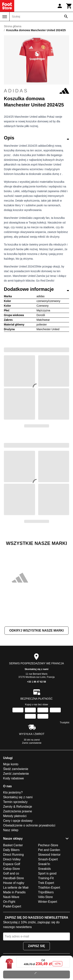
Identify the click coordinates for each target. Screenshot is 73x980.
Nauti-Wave (11, 897)
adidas (36, 91)
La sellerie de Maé (16, 888)
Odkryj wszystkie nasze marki (36, 630)
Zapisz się (36, 946)
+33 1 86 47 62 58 (36, 682)
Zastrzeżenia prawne (18, 811)
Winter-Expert (48, 902)
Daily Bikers (11, 850)
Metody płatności (15, 816)
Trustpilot (65, 723)
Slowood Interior (49, 855)
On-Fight (9, 902)
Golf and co (11, 873)
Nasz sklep (11, 830)
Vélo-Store (46, 897)
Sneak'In (44, 864)
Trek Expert (46, 883)
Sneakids (45, 869)
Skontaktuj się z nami (36, 669)
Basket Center (13, 845)
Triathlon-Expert (49, 888)
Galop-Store (11, 869)
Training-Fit (46, 878)
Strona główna (13, 26)
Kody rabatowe (14, 778)
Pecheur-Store (48, 845)
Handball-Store (14, 878)
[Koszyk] (69, 6)
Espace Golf (12, 864)
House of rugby (14, 883)
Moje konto (11, 764)
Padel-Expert (12, 906)
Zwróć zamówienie (32, 743)
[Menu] (5, 17)
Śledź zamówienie (16, 769)
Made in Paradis (14, 892)
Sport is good (47, 873)
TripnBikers (46, 892)
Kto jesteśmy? (13, 792)
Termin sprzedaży (15, 802)
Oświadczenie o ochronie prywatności (29, 825)
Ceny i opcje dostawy (18, 821)
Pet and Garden (49, 850)
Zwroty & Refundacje (18, 807)
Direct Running (13, 855)
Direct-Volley (12, 859)
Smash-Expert (48, 859)
